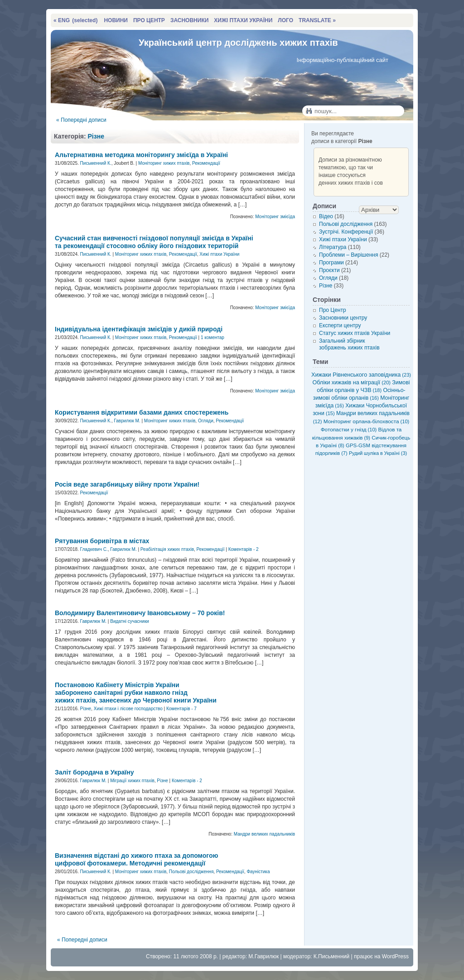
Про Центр (333, 310)
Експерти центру (340, 325)
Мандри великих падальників (264, 834)
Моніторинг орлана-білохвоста (366, 421)
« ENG (75, 20)
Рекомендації (206, 163)
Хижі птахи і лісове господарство (128, 709)
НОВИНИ (116, 20)
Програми (331, 263)
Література (333, 247)
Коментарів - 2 (244, 549)
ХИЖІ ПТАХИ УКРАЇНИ (243, 20)
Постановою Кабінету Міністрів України (136, 693)
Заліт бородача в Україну (94, 772)
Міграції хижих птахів (132, 781)
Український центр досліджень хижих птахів (238, 43)
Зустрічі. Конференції (346, 232)
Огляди (206, 421)
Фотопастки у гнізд (349, 429)
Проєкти (329, 270)
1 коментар (213, 337)
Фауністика (258, 872)
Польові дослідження (191, 872)
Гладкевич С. (94, 549)
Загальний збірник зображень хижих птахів (349, 344)
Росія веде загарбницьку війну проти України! (127, 484)
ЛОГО (285, 20)
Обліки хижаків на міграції (352, 382)
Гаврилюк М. (127, 421)
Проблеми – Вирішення (348, 255)
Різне (96, 136)
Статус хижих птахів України (355, 333)
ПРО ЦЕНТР (149, 20)
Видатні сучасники (129, 621)
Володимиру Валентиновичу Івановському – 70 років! (140, 613)
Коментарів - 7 (181, 709)
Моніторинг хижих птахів (164, 163)
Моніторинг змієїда (275, 217)
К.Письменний (332, 956)
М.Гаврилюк (263, 956)
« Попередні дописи (81, 120)
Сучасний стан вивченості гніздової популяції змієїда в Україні (154, 242)
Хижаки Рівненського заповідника (361, 375)
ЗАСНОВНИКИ (189, 20)
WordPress (395, 956)
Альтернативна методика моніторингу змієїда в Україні (141, 155)
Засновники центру (343, 318)
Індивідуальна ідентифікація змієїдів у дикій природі (139, 329)
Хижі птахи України (219, 254)
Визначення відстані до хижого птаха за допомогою (136, 859)
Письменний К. (96, 163)
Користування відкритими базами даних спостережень (142, 412)
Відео (326, 216)
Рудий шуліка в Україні (378, 453)
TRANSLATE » (317, 20)
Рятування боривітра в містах (102, 541)
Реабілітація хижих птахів (167, 549)
